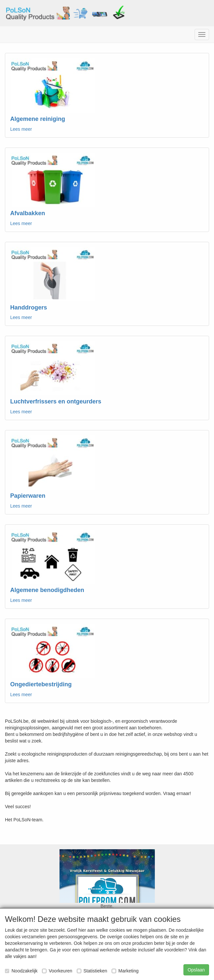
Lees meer (21, 129)
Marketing (125, 971)
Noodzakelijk (21, 971)
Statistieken (92, 971)
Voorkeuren (57, 971)
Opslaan (196, 970)
